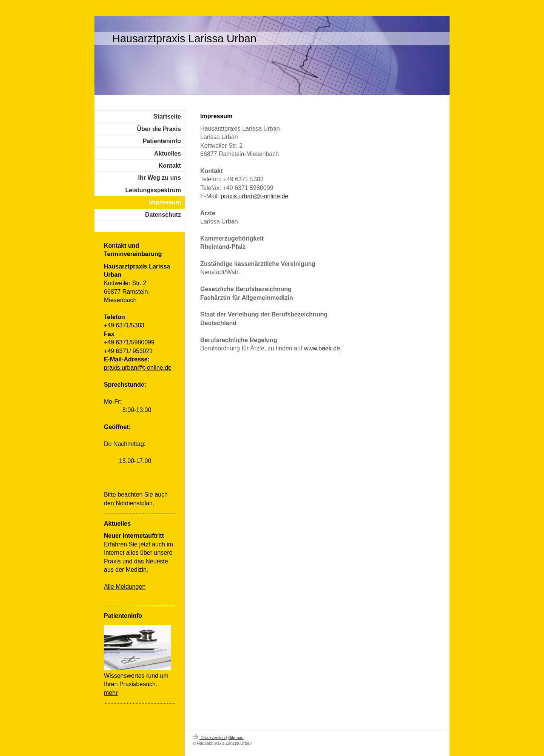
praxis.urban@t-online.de (254, 196)
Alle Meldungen (125, 587)
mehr (111, 693)
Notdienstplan (134, 503)
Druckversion (209, 737)
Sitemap (236, 737)
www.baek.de (322, 348)
